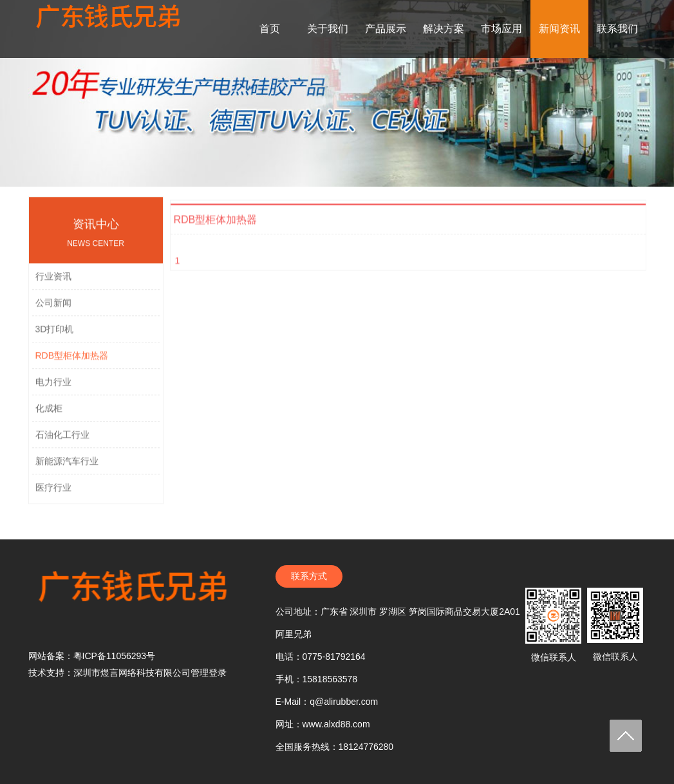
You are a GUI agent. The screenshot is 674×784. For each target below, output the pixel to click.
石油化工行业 (62, 442)
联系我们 (617, 29)
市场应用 (501, 29)
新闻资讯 (559, 29)
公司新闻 (53, 310)
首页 (270, 29)
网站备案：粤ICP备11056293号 (92, 656)
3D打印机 (55, 337)
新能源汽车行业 (67, 469)
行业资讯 (53, 284)
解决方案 (444, 29)
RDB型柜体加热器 (72, 363)
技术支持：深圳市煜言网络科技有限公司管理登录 (127, 673)
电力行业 (53, 389)
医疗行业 (53, 495)
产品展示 (386, 29)
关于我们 (328, 29)
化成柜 (49, 416)
